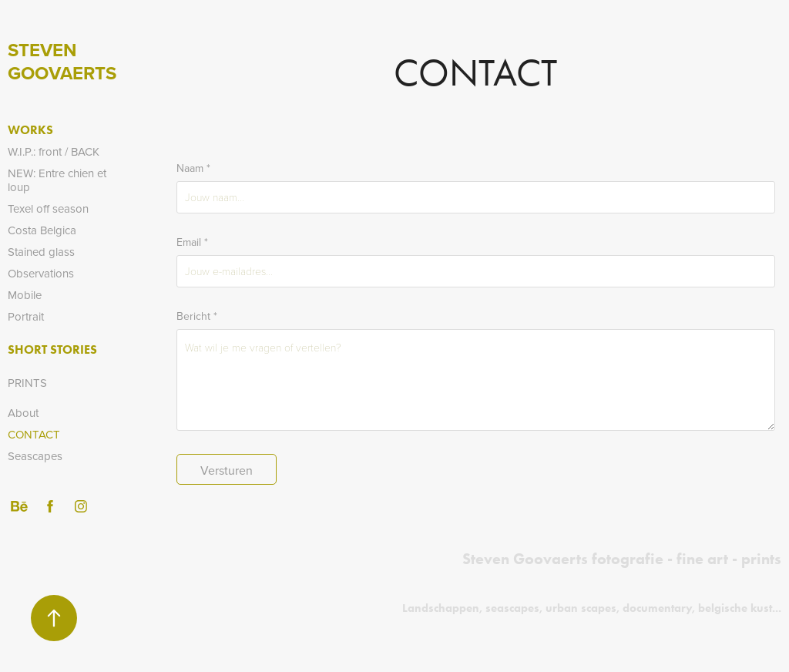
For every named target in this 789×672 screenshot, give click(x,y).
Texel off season (48, 208)
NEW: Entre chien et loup (57, 180)
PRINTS (27, 383)
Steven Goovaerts (62, 61)
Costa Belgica (42, 230)
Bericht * (197, 316)
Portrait (26, 316)
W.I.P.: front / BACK (54, 151)
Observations (41, 273)
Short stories (52, 349)
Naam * (193, 168)
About (23, 413)
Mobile (25, 295)
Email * (192, 242)
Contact (34, 434)
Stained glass (41, 252)
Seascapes (35, 456)
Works (30, 130)
